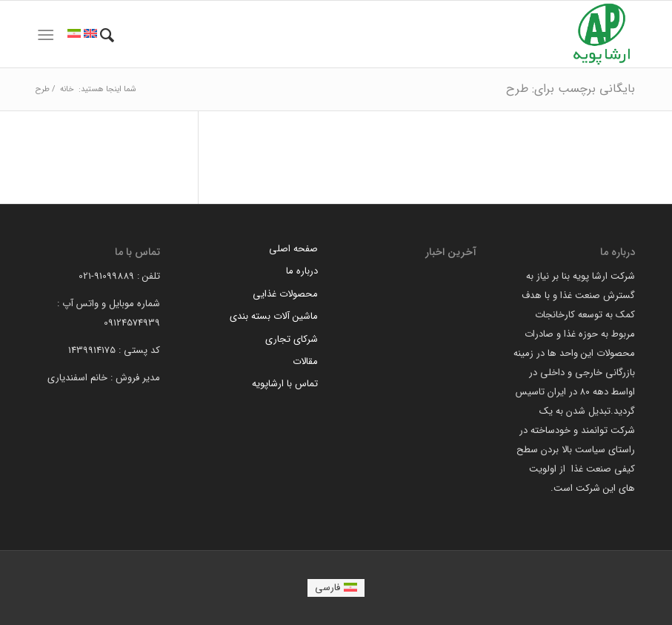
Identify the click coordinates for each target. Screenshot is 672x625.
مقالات (305, 361)
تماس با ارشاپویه (285, 384)
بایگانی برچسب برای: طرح (570, 89)
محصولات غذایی (285, 294)
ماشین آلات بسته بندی (274, 316)
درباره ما (302, 271)
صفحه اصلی (293, 249)
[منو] (46, 36)
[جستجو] (107, 36)
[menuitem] (107, 36)
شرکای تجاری (292, 339)
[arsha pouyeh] (602, 34)
